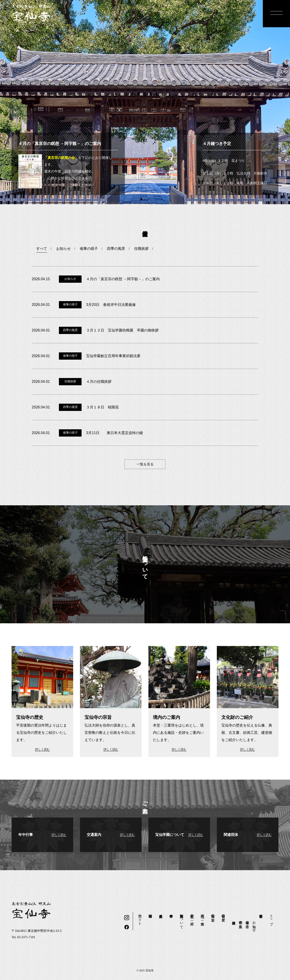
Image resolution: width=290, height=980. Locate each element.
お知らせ (254, 925)
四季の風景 (241, 921)
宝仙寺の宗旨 (213, 914)
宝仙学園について (182, 920)
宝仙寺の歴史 (223, 914)
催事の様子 (247, 921)
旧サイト (140, 918)
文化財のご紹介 (192, 916)
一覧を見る (145, 464)
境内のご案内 (203, 916)
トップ (271, 918)
